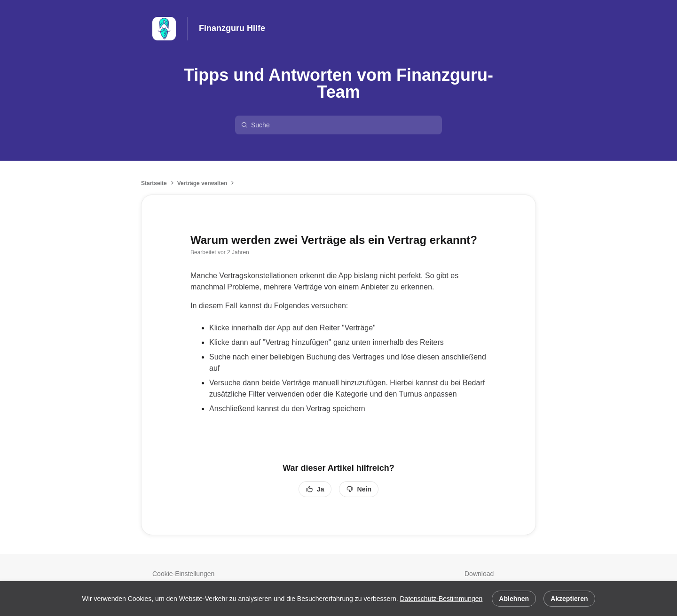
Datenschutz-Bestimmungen (441, 599)
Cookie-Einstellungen (183, 574)
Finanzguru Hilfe (232, 28)
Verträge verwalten (202, 183)
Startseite (154, 183)
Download (479, 574)
